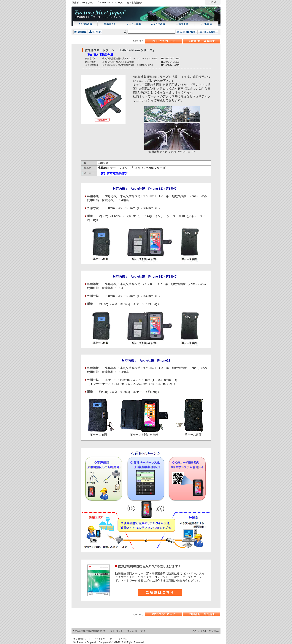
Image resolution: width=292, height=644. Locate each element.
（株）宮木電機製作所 (99, 55)
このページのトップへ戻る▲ (206, 631)
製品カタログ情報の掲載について (90, 631)
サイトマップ (116, 631)
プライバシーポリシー (138, 631)
